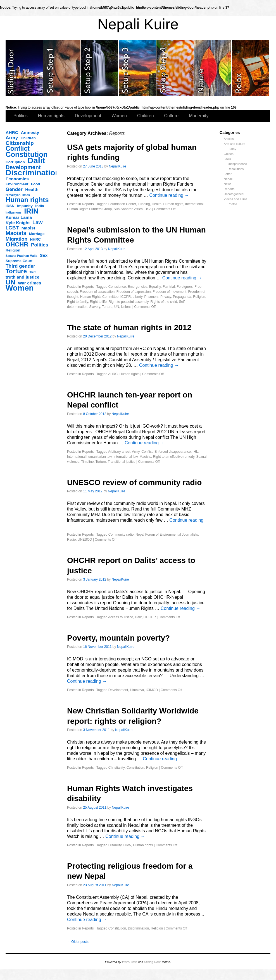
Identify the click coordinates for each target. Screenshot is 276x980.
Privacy (166, 297)
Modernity (199, 116)
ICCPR (126, 297)
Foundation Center (122, 204)
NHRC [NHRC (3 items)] (35, 239)
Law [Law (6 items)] (38, 222)
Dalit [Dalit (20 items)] (36, 160)
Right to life (98, 302)
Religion (199, 297)
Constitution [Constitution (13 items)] (27, 154)
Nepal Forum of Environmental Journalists (167, 535)
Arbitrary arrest (119, 452)
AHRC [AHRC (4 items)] (12, 132)
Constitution (135, 768)
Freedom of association (97, 292)
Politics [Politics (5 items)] (40, 245)
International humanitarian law (89, 457)
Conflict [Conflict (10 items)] (18, 148)
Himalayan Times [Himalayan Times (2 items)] (18, 195)
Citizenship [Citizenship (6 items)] (20, 143)
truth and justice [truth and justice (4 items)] (22, 277)
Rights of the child (164, 302)
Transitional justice (122, 462)
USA (148, 209)
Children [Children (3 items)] (28, 138)
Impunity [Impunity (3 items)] (25, 206)
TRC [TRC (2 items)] (33, 272)
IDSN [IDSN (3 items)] (10, 206)
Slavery (95, 307)
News (228, 184)
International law (126, 457)
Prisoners (152, 297)
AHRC (113, 374)
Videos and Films (235, 199)
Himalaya (137, 690)
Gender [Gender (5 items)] (14, 189)
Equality (155, 287)
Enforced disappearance (173, 452)
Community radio (121, 535)
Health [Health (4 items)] (32, 189)
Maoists (145, 457)
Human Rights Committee (99, 297)
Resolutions (236, 169)
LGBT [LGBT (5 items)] (12, 228)
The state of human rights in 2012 (129, 328)
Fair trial (169, 287)
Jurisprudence (237, 164)
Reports (229, 189)
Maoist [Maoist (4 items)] (28, 228)
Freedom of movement (169, 292)
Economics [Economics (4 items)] (17, 179)
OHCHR (150, 617)
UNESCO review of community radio (134, 482)
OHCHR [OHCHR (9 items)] (17, 245)
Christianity (116, 768)
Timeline (87, 462)
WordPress (130, 962)
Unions (126, 307)
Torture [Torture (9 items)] (16, 271)
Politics (21, 116)
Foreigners (185, 287)
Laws (227, 159)
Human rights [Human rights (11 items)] (27, 200)
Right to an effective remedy (174, 457)
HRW (127, 845)
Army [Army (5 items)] (12, 138)
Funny (232, 149)
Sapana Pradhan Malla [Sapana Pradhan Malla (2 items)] (21, 256)
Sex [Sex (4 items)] (44, 255)
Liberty (138, 297)
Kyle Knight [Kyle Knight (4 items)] (18, 223)
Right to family (78, 302)
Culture (172, 116)
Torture (107, 307)
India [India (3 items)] (40, 206)
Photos (232, 204)
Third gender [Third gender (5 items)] (20, 266)
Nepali (228, 179)
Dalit (138, 617)
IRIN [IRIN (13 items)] (31, 211)
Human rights (51, 116)
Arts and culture (235, 144)
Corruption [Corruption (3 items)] (15, 162)
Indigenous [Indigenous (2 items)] (14, 212)
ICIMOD (152, 690)
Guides (229, 154)
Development (88, 116)
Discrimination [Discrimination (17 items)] (33, 173)
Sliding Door (153, 962)
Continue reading (169, 195)
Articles (229, 139)
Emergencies (137, 287)
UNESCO (85, 540)
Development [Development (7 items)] (23, 167)
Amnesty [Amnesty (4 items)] (30, 132)
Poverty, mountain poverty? (118, 638)
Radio (71, 540)
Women (119, 116)
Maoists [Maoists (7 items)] (16, 233)
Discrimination (138, 928)
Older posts (78, 942)
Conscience (117, 287)
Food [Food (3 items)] (36, 184)
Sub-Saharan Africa (128, 209)
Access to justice (121, 617)
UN (117, 307)
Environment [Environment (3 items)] (17, 184)
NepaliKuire (118, 166)
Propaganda (182, 297)
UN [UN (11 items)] (10, 282)
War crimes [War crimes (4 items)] (29, 283)
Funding (144, 204)
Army (136, 452)
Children (146, 116)
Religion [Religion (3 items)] (13, 250)
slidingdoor (24, 68)
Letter (228, 174)
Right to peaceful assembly (129, 302)
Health (157, 204)
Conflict (147, 452)
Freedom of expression (134, 292)
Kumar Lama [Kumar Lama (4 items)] (19, 217)
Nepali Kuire (138, 24)
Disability (115, 845)
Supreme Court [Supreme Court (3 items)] (19, 261)
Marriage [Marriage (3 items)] (37, 234)
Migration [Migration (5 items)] (16, 239)
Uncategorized (234, 194)
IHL (195, 452)
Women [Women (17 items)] (20, 288)
